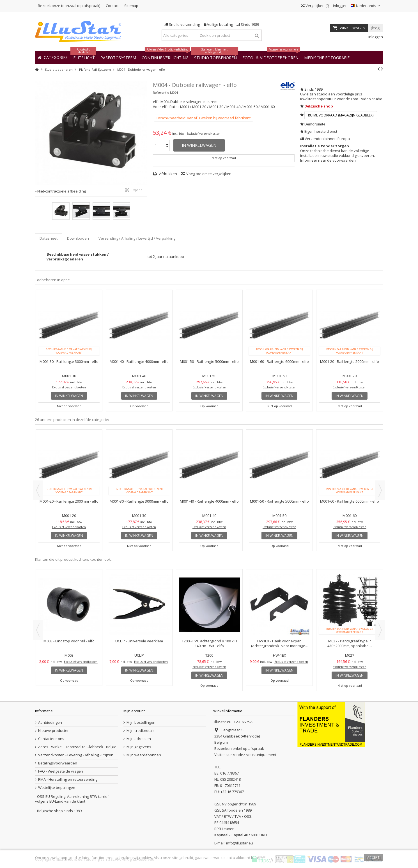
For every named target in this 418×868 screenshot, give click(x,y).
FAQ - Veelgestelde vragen (61, 771)
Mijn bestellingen (141, 722)
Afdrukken (168, 174)
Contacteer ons (51, 739)
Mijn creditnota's (141, 731)
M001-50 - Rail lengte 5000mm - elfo (209, 361)
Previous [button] (38, 490)
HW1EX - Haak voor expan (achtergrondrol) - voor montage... (279, 643)
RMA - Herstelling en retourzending (68, 779)
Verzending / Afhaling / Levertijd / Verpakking (137, 238)
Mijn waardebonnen (144, 755)
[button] (327, 57)
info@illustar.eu (240, 843)
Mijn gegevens (139, 747)
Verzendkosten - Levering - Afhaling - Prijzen (76, 755)
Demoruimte (315, 124)
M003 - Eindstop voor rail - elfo (69, 641)
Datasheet (49, 238)
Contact (112, 6)
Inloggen (340, 6)
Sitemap (131, 6)
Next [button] (380, 490)
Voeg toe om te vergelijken (209, 174)
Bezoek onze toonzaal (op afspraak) (69, 6)
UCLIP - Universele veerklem (139, 641)
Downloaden (78, 238)
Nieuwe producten (54, 731)
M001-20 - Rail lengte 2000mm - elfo (350, 361)
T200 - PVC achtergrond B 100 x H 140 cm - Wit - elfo (209, 643)
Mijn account (134, 711)
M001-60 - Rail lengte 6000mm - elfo (279, 361)
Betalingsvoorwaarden (58, 763)
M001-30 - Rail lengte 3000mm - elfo (69, 361)
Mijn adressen (139, 739)
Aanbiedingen (50, 722)
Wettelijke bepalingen (57, 788)
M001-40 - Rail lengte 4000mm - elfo (139, 361)
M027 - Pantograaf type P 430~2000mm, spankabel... (350, 643)
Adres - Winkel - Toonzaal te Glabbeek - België (77, 747)
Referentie (161, 92)
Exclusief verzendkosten (203, 134)
